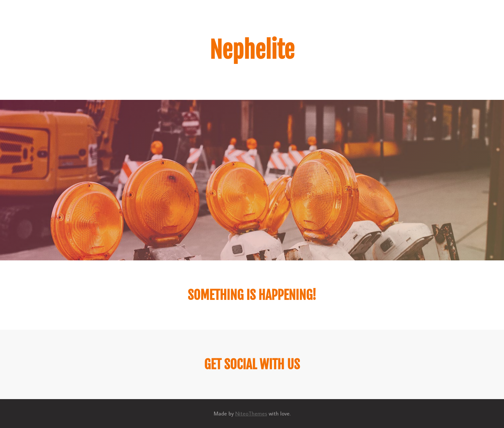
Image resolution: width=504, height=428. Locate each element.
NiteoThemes (251, 414)
